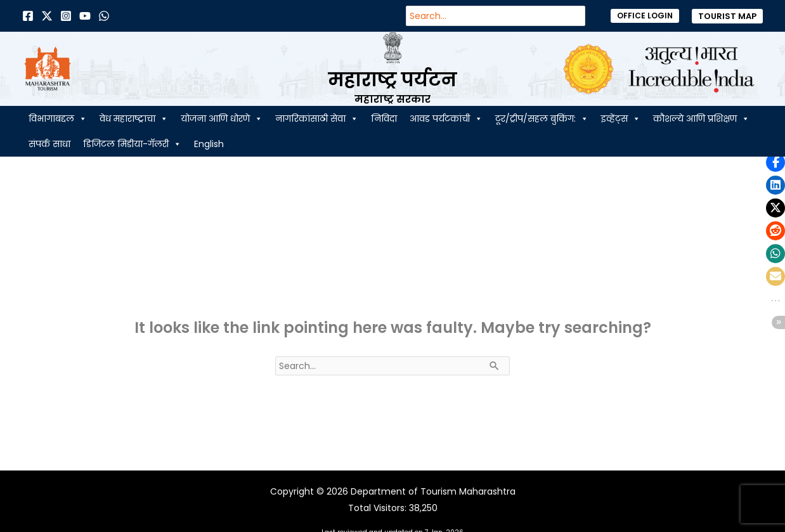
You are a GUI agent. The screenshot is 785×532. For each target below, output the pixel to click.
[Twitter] (47, 16)
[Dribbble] (104, 16)
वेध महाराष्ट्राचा (134, 119)
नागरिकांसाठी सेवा (317, 119)
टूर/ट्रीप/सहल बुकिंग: (542, 119)
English (209, 144)
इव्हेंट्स (621, 119)
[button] (645, 16)
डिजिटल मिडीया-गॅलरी (132, 144)
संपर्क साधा (49, 144)
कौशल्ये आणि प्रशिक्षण (701, 119)
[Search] (582, 16)
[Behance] (85, 16)
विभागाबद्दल (58, 119)
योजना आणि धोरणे (222, 119)
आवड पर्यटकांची (446, 119)
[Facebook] (28, 16)
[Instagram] (66, 16)
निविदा (384, 119)
